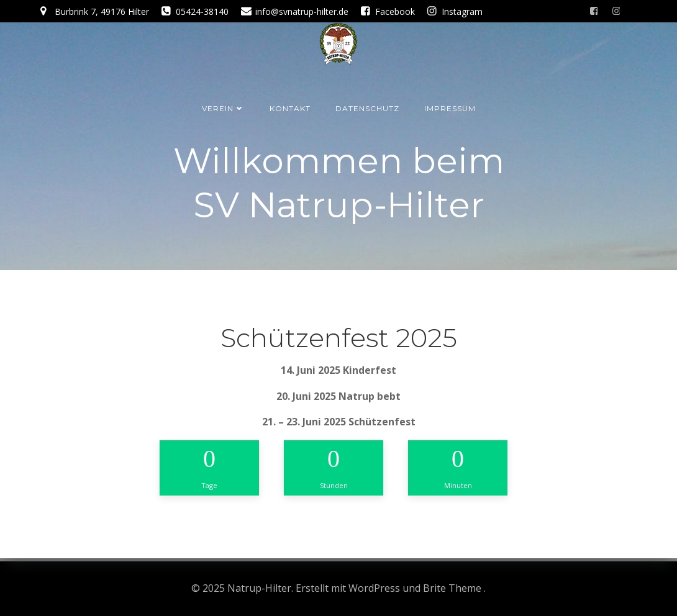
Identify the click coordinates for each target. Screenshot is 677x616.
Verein (223, 108)
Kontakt (290, 108)
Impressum (450, 108)
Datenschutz (367, 108)
